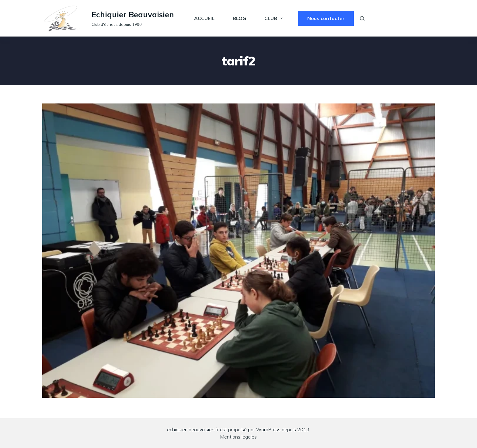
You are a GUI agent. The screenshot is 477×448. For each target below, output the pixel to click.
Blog (239, 18)
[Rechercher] (362, 18)
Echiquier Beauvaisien (133, 14)
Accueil (204, 18)
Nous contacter (326, 18)
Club (275, 18)
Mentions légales (238, 437)
